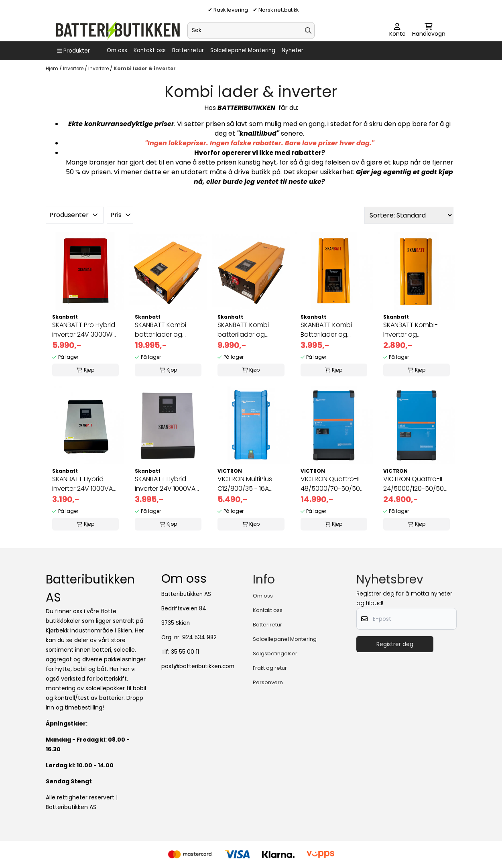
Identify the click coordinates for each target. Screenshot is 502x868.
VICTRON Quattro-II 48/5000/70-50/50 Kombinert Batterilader (330, 484)
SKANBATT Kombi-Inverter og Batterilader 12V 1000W (411, 330)
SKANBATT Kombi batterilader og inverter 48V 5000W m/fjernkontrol (248, 330)
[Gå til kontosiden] (397, 30)
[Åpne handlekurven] (429, 30)
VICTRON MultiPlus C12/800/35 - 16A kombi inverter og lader (245, 484)
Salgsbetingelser (275, 654)
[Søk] (251, 30)
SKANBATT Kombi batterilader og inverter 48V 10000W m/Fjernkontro (166, 330)
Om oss (117, 50)
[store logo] (117, 30)
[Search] (308, 30)
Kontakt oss (150, 50)
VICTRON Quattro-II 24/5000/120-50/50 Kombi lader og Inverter (414, 484)
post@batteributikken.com (198, 666)
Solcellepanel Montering (243, 50)
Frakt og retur (270, 668)
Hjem (53, 68)
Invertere (74, 68)
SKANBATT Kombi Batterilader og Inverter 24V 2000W (331, 330)
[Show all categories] (73, 51)
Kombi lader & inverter (145, 68)
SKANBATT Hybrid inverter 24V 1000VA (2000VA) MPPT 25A (165, 484)
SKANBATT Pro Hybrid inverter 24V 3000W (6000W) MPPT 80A (84, 330)
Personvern (268, 682)
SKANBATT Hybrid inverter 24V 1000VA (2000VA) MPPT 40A (82, 484)
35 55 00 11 (185, 652)
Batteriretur (188, 50)
